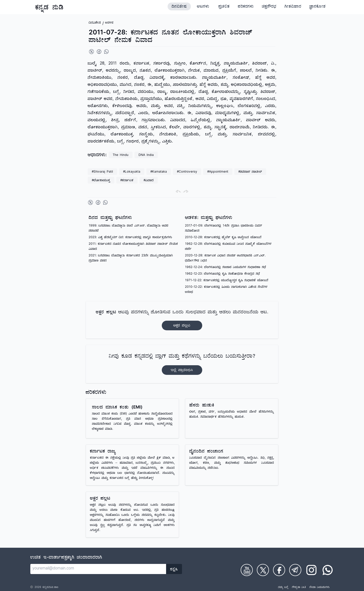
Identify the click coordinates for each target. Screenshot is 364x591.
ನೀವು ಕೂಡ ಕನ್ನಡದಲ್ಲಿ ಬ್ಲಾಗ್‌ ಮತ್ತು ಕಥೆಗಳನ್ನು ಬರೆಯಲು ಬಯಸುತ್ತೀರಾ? (182, 364)
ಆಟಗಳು (203, 7)
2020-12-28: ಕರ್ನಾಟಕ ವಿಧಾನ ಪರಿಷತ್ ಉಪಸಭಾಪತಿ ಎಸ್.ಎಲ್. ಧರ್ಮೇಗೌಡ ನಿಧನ (225, 259)
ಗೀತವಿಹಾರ (293, 7)
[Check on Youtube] (247, 570)
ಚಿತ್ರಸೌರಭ (269, 7)
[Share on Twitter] (92, 52)
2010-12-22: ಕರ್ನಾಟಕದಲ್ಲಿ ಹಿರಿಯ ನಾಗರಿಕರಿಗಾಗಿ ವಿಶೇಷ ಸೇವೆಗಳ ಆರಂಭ (226, 290)
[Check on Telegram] (295, 570)
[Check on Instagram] (311, 570)
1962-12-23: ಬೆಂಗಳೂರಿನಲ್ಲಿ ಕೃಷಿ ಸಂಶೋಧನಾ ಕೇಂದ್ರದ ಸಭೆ (223, 274)
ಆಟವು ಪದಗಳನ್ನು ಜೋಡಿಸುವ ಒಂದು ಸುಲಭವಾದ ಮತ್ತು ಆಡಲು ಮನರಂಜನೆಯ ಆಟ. (182, 320)
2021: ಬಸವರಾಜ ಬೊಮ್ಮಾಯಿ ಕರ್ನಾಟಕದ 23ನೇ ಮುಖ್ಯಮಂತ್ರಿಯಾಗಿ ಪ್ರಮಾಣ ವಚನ (131, 259)
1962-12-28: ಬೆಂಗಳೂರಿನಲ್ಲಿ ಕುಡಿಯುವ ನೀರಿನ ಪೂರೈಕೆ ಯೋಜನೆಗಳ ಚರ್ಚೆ (228, 247)
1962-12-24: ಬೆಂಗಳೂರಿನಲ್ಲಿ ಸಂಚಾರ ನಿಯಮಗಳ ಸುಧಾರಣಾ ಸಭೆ (226, 268)
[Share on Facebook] (99, 52)
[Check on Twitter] (263, 570)
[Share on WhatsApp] (106, 52)
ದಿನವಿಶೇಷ (179, 7)
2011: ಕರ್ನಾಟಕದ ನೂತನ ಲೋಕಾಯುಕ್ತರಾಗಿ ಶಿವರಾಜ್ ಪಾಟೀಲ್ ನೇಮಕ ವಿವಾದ (133, 247)
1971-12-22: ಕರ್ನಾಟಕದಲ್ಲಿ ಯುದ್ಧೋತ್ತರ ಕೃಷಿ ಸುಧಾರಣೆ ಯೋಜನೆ (227, 281)
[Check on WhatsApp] (328, 570)
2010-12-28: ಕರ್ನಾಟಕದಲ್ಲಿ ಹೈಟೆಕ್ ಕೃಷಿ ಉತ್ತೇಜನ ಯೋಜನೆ (223, 238)
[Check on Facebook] (279, 570)
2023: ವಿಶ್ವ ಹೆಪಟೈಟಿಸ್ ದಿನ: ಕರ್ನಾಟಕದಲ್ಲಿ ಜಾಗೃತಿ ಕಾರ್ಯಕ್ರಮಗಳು (130, 238)
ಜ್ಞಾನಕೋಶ (317, 7)
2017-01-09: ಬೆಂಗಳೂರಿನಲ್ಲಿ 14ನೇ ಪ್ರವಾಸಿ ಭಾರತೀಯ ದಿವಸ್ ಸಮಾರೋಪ (224, 229)
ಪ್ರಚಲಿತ (224, 7)
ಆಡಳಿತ (109, 23)
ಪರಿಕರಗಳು (246, 7)
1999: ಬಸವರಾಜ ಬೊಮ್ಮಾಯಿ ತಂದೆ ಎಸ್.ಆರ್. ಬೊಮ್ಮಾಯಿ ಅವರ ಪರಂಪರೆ (129, 229)
